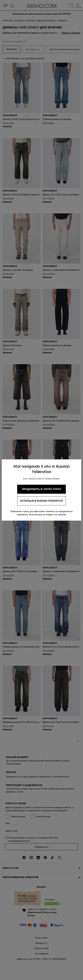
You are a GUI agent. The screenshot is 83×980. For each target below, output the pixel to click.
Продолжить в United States (41, 489)
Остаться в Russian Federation (41, 501)
